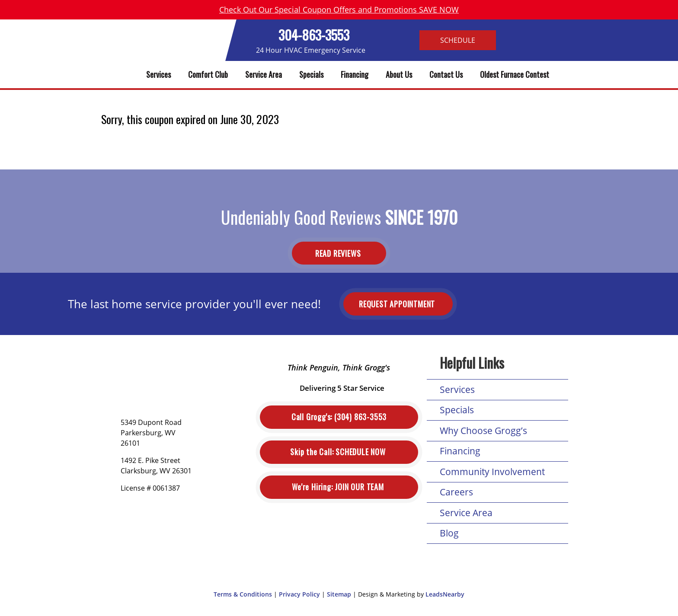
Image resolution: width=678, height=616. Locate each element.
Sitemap (339, 594)
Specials (311, 74)
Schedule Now (339, 452)
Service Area (264, 74)
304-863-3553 (314, 35)
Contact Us (446, 74)
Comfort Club (208, 74)
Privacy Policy (299, 594)
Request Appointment (398, 304)
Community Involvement (492, 472)
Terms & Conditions (243, 594)
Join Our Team (339, 487)
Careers (456, 492)
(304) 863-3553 (339, 417)
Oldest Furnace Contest (515, 74)
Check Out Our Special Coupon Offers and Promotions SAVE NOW (339, 10)
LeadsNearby (445, 594)
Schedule (458, 40)
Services (158, 74)
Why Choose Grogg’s (483, 431)
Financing (355, 74)
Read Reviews (339, 253)
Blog (449, 533)
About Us (399, 74)
